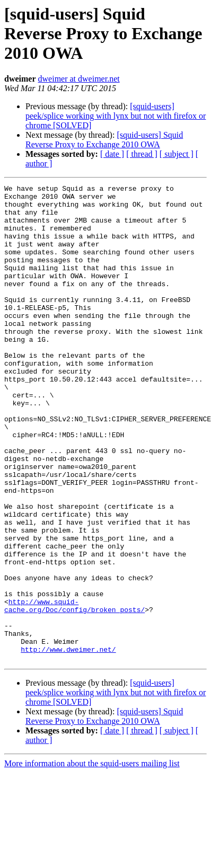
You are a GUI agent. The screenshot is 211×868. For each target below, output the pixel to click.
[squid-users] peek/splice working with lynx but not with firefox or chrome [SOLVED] (116, 116)
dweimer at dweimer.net (79, 79)
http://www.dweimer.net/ (68, 743)
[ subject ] (177, 154)
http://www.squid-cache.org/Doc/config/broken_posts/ (74, 690)
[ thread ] (142, 154)
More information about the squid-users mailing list (92, 859)
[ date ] (112, 154)
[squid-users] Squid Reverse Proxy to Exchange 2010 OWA (104, 140)
